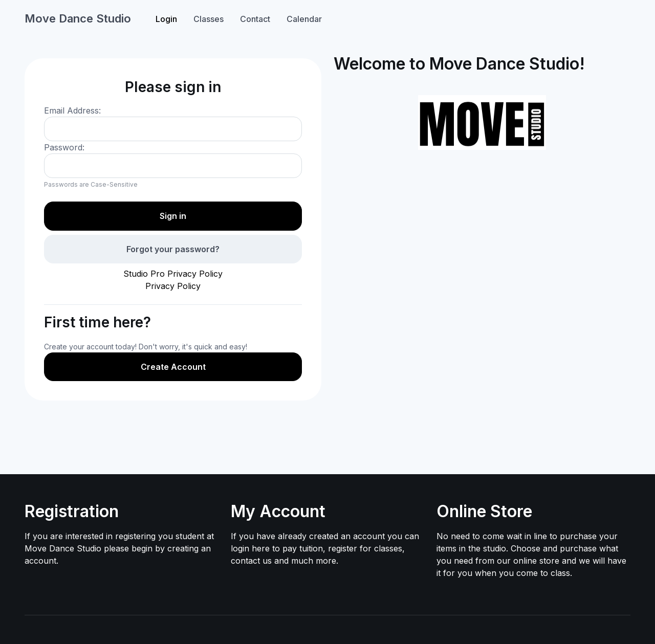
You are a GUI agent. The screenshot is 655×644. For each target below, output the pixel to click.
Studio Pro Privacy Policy (173, 274)
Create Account (173, 367)
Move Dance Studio (78, 18)
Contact (255, 19)
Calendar (304, 19)
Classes (209, 19)
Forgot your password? (173, 249)
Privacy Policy (173, 286)
